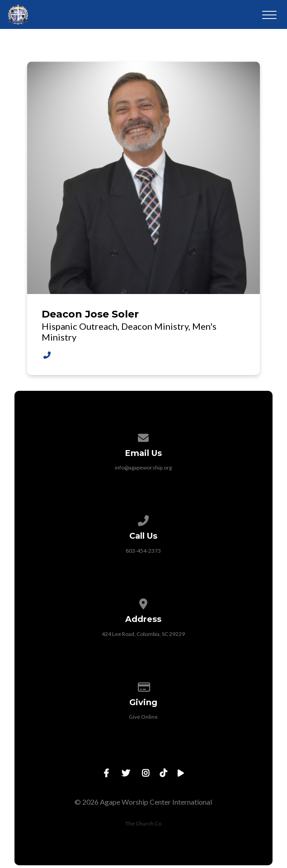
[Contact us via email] (144, 436)
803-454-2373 (143, 551)
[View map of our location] (144, 602)
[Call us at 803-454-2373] (144, 519)
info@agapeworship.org (143, 467)
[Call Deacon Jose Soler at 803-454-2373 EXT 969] (47, 355)
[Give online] (144, 685)
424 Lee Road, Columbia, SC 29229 (143, 634)
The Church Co (143, 823)
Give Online (143, 717)
